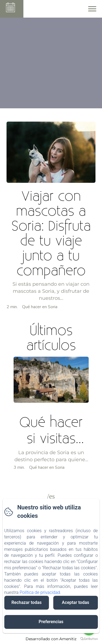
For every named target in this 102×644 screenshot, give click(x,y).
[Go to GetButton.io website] (89, 639)
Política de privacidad (40, 592)
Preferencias (51, 622)
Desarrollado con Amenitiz (51, 639)
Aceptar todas (75, 602)
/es (51, 496)
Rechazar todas (27, 602)
